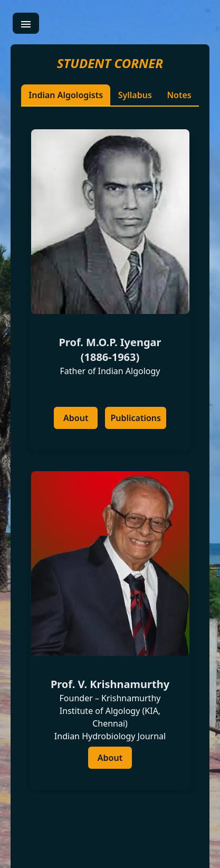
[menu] (26, 23)
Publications (136, 418)
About (76, 418)
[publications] (136, 418)
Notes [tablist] (179, 95)
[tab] (110, 460)
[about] (76, 418)
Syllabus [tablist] (135, 95)
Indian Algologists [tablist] (66, 95)
